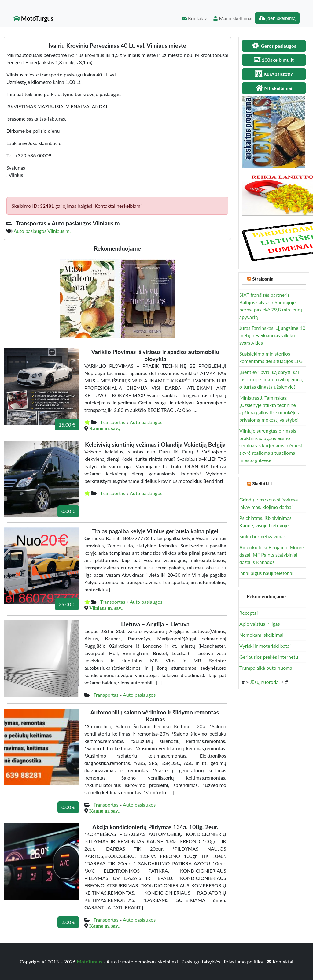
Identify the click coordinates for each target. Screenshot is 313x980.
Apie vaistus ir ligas (260, 624)
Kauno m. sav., (105, 428)
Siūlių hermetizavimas (263, 536)
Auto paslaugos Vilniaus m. (42, 231)
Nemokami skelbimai (261, 635)
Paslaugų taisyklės (201, 961)
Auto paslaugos (146, 422)
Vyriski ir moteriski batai (265, 646)
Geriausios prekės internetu (269, 657)
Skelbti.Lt (262, 483)
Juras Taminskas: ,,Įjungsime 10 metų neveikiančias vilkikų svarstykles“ (272, 335)
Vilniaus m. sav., (106, 608)
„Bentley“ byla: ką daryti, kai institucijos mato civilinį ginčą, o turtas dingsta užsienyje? (271, 379)
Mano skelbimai (233, 18)
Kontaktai (195, 18)
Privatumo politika (244, 961)
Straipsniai (263, 279)
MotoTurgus (33, 18)
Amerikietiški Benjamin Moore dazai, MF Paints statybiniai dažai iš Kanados (272, 555)
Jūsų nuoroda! (265, 682)
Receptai (249, 613)
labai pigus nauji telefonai (266, 573)
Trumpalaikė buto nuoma (266, 668)
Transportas (113, 422)
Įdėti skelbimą (277, 18)
